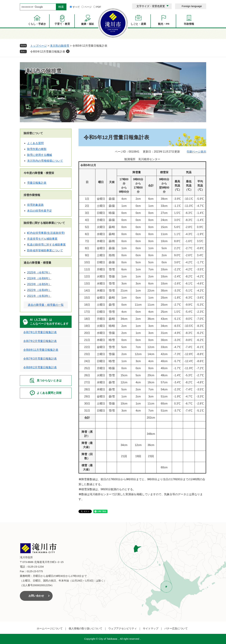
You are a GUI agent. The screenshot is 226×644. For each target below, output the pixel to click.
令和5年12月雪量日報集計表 (48, 52)
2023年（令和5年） (39, 284)
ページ (88, 7)
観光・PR (164, 24)
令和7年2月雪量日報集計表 (40, 341)
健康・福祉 (88, 24)
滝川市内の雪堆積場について (45, 161)
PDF (99, 7)
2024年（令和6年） (39, 278)
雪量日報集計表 (37, 183)
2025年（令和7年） (39, 272)
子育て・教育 (62, 24)
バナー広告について (176, 628)
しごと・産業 (138, 24)
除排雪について (33, 133)
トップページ (38, 46)
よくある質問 (35, 143)
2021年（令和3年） (39, 296)
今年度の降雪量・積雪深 (39, 173)
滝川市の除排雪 (60, 46)
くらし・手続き (37, 24)
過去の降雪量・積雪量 (37, 263)
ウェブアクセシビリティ (123, 628)
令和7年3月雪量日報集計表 (40, 359)
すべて (76, 7)
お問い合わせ (36, 596)
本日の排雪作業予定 (40, 211)
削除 (68, 51)
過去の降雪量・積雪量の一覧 (46, 305)
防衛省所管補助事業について (45, 250)
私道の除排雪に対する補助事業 (46, 245)
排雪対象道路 (35, 205)
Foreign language (192, 6)
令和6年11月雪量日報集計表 (41, 350)
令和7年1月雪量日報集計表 (40, 332)
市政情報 (189, 24)
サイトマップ (151, 628)
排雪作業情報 (32, 195)
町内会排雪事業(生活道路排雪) (46, 233)
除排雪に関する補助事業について (44, 223)
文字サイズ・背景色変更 (151, 6)
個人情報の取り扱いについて (85, 628)
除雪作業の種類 (37, 149)
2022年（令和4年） (39, 290)
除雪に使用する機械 (40, 155)
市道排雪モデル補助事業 (42, 239)
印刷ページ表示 (196, 152)
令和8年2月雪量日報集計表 (40, 367)
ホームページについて (50, 628)
